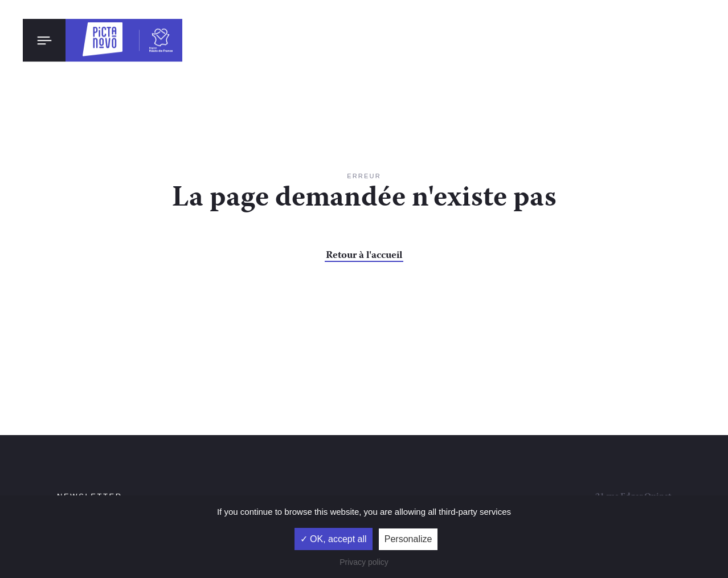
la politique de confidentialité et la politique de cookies (140, 440)
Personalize (408, 539)
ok (214, 405)
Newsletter (90, 381)
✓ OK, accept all (334, 539)
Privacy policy (364, 562)
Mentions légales (384, 437)
